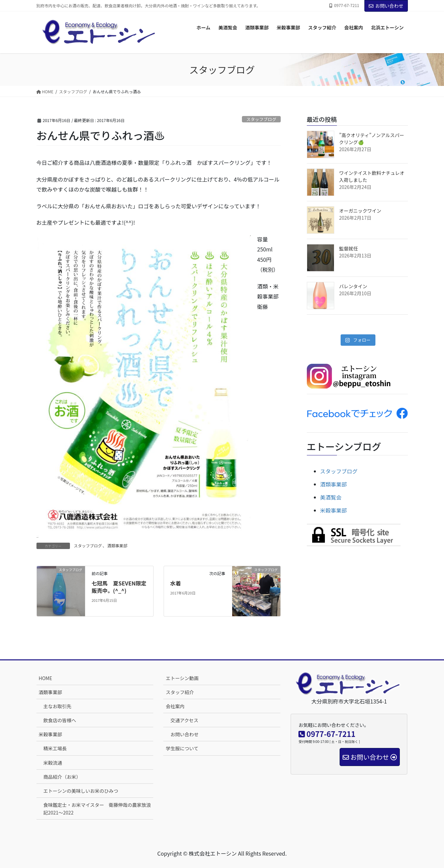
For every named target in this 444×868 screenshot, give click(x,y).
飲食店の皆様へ (60, 720)
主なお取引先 (58, 706)
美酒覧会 (331, 497)
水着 (176, 583)
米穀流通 (53, 763)
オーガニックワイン (360, 211)
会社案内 (175, 706)
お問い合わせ (386, 6)
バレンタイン (353, 286)
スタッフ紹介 (180, 692)
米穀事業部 (334, 510)
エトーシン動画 (182, 678)
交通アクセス (184, 720)
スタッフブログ (261, 119)
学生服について (182, 748)
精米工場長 (55, 748)
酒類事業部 (117, 546)
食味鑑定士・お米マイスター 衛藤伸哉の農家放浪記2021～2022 (97, 809)
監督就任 (349, 248)
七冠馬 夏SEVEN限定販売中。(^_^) (119, 587)
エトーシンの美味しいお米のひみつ (81, 791)
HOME (46, 678)
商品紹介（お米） (62, 777)
